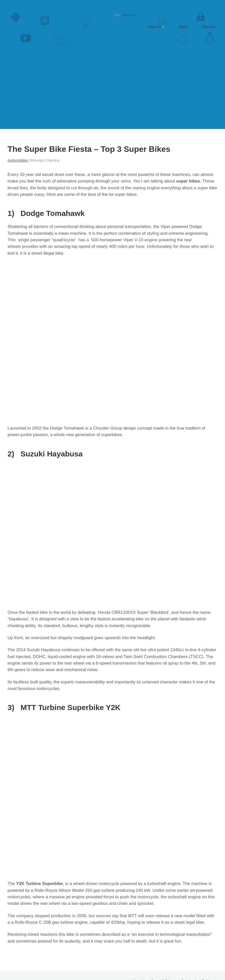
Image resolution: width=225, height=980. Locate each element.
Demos (212, 27)
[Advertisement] (113, 91)
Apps (194, 27)
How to (172, 27)
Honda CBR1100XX (117, 612)
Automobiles (18, 160)
